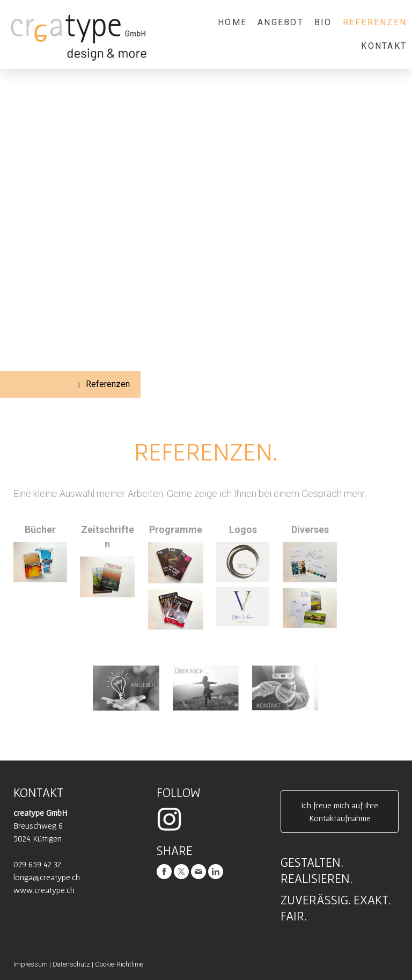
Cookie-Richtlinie (119, 964)
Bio (323, 22)
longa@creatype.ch (47, 877)
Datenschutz (71, 964)
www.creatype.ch (44, 890)
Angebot (281, 22)
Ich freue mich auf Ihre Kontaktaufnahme (340, 811)
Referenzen (375, 22)
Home (232, 22)
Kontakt (384, 46)
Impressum (31, 964)
